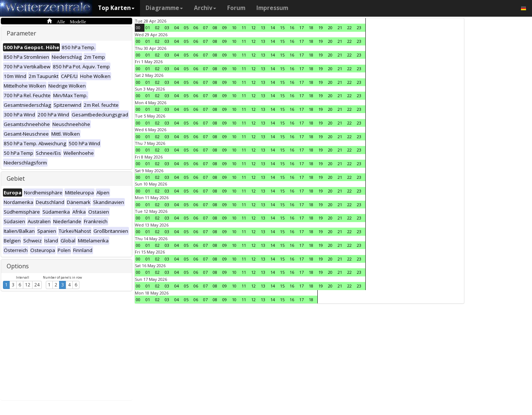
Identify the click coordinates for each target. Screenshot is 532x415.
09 (225, 28)
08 (215, 28)
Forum (236, 8)
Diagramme (164, 8)
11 (244, 28)
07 (205, 28)
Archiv (205, 8)
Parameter (21, 33)
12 (28, 285)
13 (263, 28)
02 (157, 28)
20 (330, 28)
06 (196, 28)
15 (282, 28)
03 (167, 28)
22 (349, 28)
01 (148, 28)
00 (138, 28)
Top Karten (116, 8)
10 (234, 28)
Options (18, 266)
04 (177, 28)
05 (186, 28)
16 (292, 28)
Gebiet (16, 178)
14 (273, 28)
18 (311, 28)
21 (340, 28)
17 (301, 28)
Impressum (272, 8)
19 (321, 28)
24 (37, 285)
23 (359, 28)
